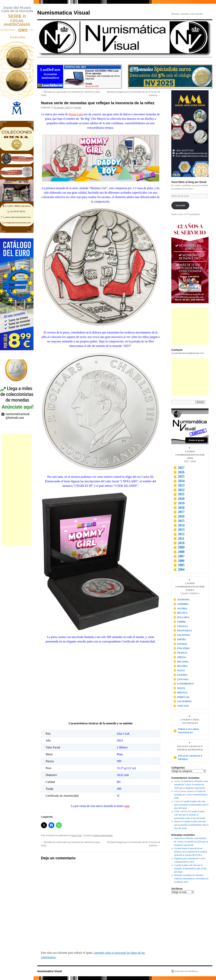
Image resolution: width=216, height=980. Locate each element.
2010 (179, 543)
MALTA (179, 688)
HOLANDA (181, 662)
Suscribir (180, 205)
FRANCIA (180, 653)
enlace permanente (103, 835)
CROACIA (181, 626)
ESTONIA (180, 644)
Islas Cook (77, 835)
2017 (179, 512)
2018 (179, 508)
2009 (179, 547)
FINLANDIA (182, 648)
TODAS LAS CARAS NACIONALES (186, 731)
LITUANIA (181, 679)
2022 (179, 490)
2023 (179, 485)
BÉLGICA (180, 613)
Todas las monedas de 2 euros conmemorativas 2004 (191, 795)
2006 (179, 561)
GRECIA (180, 657)
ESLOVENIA (182, 635)
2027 (179, 468)
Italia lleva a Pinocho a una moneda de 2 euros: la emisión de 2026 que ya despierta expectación (191, 785)
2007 (179, 556)
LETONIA (180, 675)
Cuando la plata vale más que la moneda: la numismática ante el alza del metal (191, 805)
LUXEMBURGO (184, 684)
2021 (179, 494)
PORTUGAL (182, 697)
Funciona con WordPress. (187, 971)
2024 (179, 481)
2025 (179, 476)
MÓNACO (181, 693)
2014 (179, 525)
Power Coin (76, 114)
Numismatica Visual (64, 13)
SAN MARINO (183, 701)
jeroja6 (78, 108)
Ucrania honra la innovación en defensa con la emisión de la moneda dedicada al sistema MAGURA (191, 852)
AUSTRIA (180, 609)
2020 (179, 499)
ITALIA (179, 670)
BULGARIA (181, 617)
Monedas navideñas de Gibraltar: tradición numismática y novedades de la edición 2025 (191, 879)
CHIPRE (180, 622)
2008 (179, 552)
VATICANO (181, 706)
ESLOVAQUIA (183, 631)
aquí (127, 806)
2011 (179, 539)
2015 (179, 521)
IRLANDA (181, 666)
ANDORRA (181, 604)
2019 (179, 503)
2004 (179, 570)
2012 (179, 534)
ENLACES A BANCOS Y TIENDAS (188, 758)
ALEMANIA (181, 600)
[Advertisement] (17, 490)
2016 (179, 516)
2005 (179, 565)
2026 (179, 472)
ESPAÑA (180, 639)
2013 (179, 530)
